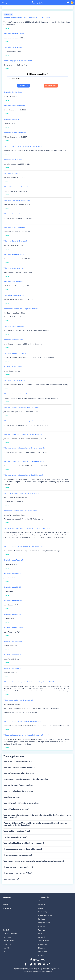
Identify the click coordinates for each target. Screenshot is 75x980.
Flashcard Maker (8, 941)
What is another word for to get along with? (19, 767)
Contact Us (42, 937)
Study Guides (7, 944)
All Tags (6, 905)
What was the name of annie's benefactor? (19, 785)
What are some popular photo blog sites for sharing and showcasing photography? (34, 861)
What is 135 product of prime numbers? (18, 761)
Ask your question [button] (51, 86)
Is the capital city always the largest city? (18, 791)
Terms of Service (44, 941)
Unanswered (7, 908)
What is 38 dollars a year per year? (16, 809)
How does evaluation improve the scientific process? (23, 849)
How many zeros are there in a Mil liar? (18, 873)
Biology (41, 908)
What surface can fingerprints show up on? (19, 773)
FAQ (4, 952)
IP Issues (41, 955)
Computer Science (44, 923)
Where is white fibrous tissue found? (17, 831)
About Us (41, 934)
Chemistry (41, 905)
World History (43, 912)
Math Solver (7, 948)
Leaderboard (7, 901)
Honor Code (7, 937)
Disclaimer (42, 948)
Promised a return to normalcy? (15, 837)
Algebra (41, 901)
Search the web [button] (23, 86)
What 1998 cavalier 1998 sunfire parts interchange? (22, 803)
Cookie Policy (42, 952)
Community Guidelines (10, 934)
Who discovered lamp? (12, 797)
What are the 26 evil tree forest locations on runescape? (24, 843)
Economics (42, 926)
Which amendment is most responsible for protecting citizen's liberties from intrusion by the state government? (37, 816)
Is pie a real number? (11, 879)
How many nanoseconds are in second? (18, 855)
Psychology (42, 919)
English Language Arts (45, 915)
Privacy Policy (43, 944)
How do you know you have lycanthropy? (18, 867)
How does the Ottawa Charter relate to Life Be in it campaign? (26, 779)
